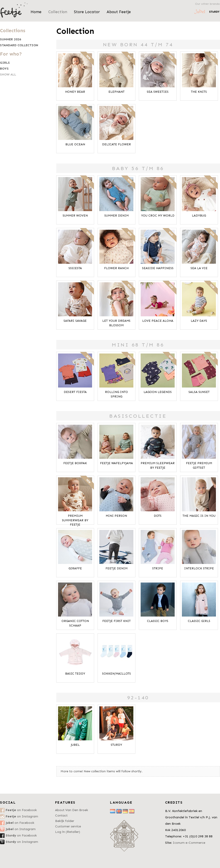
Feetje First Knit (116, 621)
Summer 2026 (11, 39)
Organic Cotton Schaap (75, 623)
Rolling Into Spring (116, 394)
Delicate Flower (116, 144)
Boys (4, 69)
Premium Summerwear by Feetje (75, 520)
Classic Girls (199, 621)
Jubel (75, 745)
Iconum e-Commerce (189, 843)
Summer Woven (75, 216)
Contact (61, 816)
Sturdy (116, 745)
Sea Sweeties (158, 92)
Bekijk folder (65, 821)
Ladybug (199, 216)
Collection (58, 12)
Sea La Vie (199, 268)
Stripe (158, 568)
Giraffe (75, 568)
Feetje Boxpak (75, 463)
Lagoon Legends (158, 392)
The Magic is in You (199, 516)
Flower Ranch (116, 268)
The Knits (199, 92)
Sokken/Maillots (116, 674)
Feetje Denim (116, 568)
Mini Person (116, 516)
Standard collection (19, 45)
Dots (158, 516)
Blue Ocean (75, 144)
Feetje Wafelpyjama (116, 463)
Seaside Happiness (158, 268)
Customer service (68, 826)
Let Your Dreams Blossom (116, 323)
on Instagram (22, 816)
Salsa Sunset (199, 392)
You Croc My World (158, 216)
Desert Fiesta (75, 392)
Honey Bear (75, 92)
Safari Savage (75, 321)
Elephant (116, 92)
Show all (8, 75)
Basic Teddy (75, 674)
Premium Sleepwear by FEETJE (158, 465)
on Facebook (21, 810)
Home (36, 12)
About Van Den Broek (72, 810)
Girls (5, 63)
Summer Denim (116, 216)
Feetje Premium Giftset (199, 465)
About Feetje (119, 12)
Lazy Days (199, 321)
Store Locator (87, 12)
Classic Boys (158, 621)
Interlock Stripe (199, 568)
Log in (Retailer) (68, 832)
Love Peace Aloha (158, 321)
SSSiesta (75, 268)
